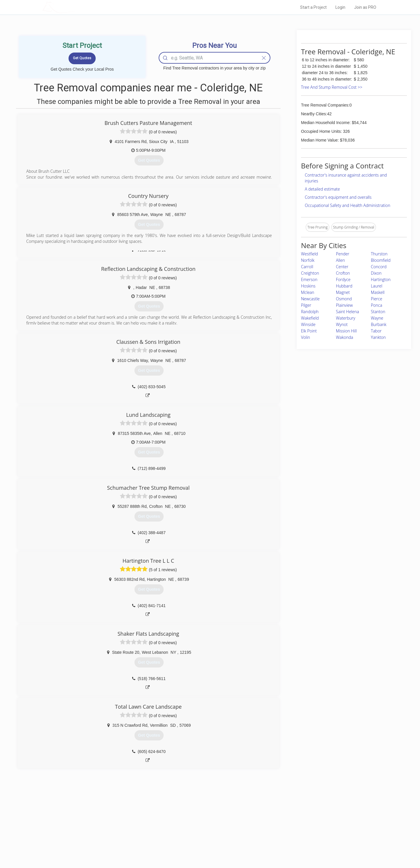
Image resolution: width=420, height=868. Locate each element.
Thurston (379, 254)
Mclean (308, 292)
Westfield (309, 254)
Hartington (381, 279)
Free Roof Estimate (114, 839)
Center (342, 267)
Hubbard (344, 286)
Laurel (377, 286)
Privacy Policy (288, 825)
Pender (343, 254)
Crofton (343, 273)
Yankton (378, 337)
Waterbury (346, 318)
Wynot (342, 324)
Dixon (376, 273)
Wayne (377, 318)
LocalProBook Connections (299, 839)
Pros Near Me (110, 825)
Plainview (344, 305)
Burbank (379, 324)
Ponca (377, 305)
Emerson (309, 279)
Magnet (343, 292)
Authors (284, 832)
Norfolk (308, 260)
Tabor (376, 331)
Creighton (310, 273)
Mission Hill (346, 331)
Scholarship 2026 (291, 819)
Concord (379, 267)
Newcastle (310, 299)
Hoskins (308, 286)
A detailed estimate (322, 189)
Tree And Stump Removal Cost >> (332, 87)
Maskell (378, 292)
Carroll (307, 267)
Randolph (310, 312)
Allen (341, 260)
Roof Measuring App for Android (205, 845)
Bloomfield (381, 260)
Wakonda (345, 337)
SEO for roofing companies (299, 845)
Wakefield (310, 318)
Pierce (377, 299)
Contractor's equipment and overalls (338, 197)
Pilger (306, 305)
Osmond (344, 299)
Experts (186, 825)
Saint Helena (348, 312)
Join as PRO (365, 7)
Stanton (378, 312)
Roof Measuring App (196, 832)
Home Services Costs (116, 819)
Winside (308, 324)
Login (340, 7)
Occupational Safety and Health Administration (348, 205)
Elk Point (309, 331)
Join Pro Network (194, 819)
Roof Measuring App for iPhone (205, 839)
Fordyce (343, 279)
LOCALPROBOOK (76, 7)
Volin (306, 337)
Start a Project (313, 7)
